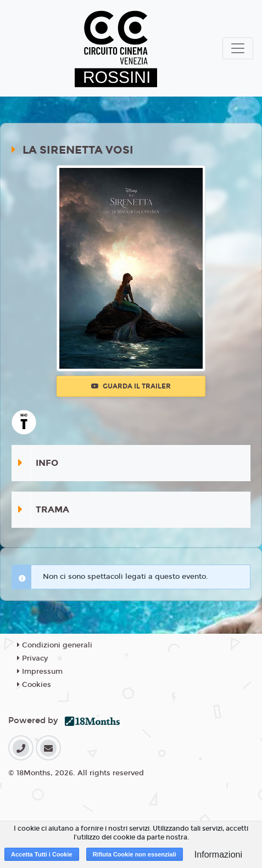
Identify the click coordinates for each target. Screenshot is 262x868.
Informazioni (218, 855)
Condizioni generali (55, 645)
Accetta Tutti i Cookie (42, 854)
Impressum (40, 672)
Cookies (34, 685)
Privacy (32, 658)
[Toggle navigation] (238, 48)
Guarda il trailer (131, 386)
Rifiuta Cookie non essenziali (135, 854)
